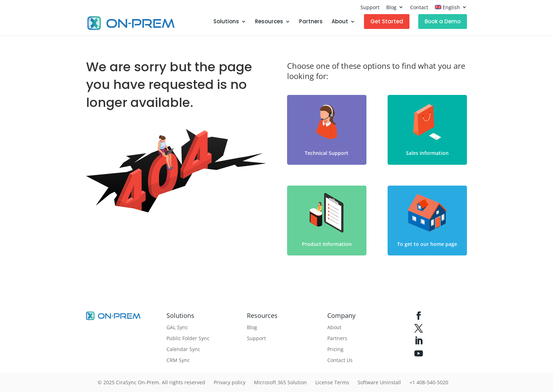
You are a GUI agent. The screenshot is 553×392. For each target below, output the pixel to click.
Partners (311, 22)
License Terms (332, 382)
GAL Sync (177, 327)
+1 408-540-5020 (429, 382)
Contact (419, 7)
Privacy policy (230, 382)
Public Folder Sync (188, 338)
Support (370, 7)
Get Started (387, 21)
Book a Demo (443, 21)
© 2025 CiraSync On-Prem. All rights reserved (151, 382)
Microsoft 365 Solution (280, 382)
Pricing (335, 349)
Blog (391, 7)
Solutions (226, 22)
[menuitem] (451, 9)
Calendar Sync (183, 349)
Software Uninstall (379, 382)
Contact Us (340, 360)
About (340, 22)
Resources (269, 22)
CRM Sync (178, 360)
